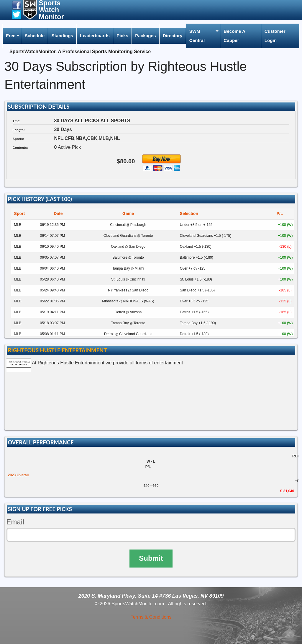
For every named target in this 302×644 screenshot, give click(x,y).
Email (15, 522)
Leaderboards (95, 36)
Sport (20, 213)
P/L (280, 213)
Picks (122, 36)
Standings (62, 36)
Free (11, 36)
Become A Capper (234, 36)
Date (58, 213)
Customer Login (275, 36)
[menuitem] (12, 36)
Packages (145, 36)
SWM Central (197, 36)
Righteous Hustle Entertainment (57, 350)
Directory (173, 36)
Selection (189, 213)
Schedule (35, 36)
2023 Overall (18, 475)
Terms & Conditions (151, 617)
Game (128, 213)
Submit (151, 558)
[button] (17, 5)
